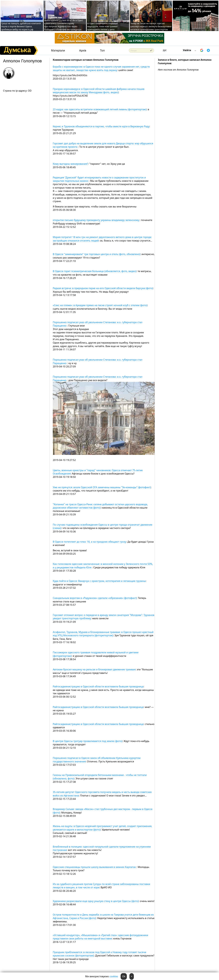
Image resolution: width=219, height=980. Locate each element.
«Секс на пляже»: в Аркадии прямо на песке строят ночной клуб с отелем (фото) (100, 305)
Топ (102, 50)
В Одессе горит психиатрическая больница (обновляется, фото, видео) (95, 271)
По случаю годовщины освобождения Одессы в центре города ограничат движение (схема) (103, 526)
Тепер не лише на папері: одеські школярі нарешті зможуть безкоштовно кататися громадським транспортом (151, 26)
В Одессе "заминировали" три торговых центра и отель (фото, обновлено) (96, 254)
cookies (114, 976)
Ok (124, 976)
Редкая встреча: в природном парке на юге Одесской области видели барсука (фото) (103, 288)
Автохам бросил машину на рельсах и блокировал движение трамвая (94, 669)
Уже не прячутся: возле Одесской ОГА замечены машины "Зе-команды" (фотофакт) (102, 487)
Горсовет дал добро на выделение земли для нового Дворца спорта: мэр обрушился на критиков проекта (103, 145)
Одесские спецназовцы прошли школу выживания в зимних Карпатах (95, 867)
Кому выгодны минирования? (70, 164)
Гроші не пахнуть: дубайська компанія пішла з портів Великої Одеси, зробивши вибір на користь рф (21, 26)
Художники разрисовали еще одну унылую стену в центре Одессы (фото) (96, 901)
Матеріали (58, 50)
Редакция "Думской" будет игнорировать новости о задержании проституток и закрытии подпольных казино (99, 179)
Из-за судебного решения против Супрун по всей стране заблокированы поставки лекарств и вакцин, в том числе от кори (101, 886)
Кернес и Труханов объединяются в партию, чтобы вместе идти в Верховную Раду (101, 126)
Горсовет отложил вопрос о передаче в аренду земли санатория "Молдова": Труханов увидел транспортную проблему (104, 617)
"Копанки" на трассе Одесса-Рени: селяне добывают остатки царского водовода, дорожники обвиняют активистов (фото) (100, 506)
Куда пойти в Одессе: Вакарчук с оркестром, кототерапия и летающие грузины (99, 581)
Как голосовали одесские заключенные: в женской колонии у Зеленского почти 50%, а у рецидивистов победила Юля (103, 566)
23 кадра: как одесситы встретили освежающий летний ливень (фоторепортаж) (100, 109)
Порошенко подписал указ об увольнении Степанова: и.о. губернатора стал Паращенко (98, 324)
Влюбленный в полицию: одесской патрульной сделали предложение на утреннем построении (102, 848)
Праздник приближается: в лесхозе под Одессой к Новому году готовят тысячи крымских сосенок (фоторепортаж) (100, 954)
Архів (83, 50)
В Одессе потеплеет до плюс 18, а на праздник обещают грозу (89, 542)
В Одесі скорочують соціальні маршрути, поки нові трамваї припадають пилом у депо (103, 26)
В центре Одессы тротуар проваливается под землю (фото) (88, 741)
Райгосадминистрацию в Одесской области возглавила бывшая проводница (98, 686)
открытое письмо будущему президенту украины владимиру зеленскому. (96, 220)
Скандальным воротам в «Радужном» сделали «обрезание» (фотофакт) (95, 598)
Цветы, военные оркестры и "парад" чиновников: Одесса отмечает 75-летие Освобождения (98, 472)
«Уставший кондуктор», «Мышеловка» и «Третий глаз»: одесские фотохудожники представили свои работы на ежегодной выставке (100, 937)
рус (165, 50)
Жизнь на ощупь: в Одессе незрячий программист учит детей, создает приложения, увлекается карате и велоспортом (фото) (103, 828)
